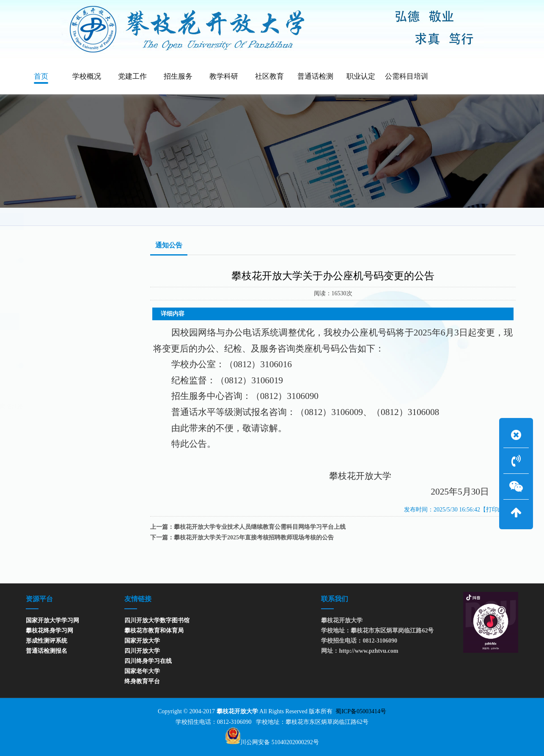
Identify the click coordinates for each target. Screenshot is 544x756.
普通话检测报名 (47, 651)
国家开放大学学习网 (52, 620)
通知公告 (471, 216)
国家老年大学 (142, 671)
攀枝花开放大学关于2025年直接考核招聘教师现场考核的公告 (254, 537)
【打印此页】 (498, 510)
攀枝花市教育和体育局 (154, 631)
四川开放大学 (142, 651)
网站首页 (437, 216)
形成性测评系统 (47, 641)
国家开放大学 (142, 641)
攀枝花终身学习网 (49, 631)
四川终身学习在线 (148, 661)
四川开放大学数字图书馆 (157, 620)
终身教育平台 (142, 681)
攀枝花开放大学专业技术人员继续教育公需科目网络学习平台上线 (260, 527)
